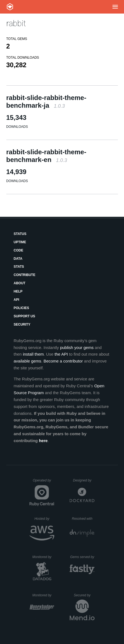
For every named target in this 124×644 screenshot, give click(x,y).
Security (22, 324)
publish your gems (77, 347)
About (20, 283)
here (43, 441)
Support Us (25, 316)
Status (20, 234)
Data (18, 259)
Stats (19, 267)
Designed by (84, 480)
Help (18, 291)
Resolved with (83, 519)
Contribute (25, 275)
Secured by (84, 595)
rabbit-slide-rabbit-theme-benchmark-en (46, 156)
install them (33, 354)
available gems (28, 361)
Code (19, 250)
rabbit (16, 23)
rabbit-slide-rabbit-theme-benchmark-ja (46, 102)
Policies (21, 308)
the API (61, 354)
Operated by (44, 482)
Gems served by (82, 557)
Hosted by (44, 519)
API (17, 300)
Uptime (20, 242)
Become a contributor (63, 361)
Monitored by (43, 557)
